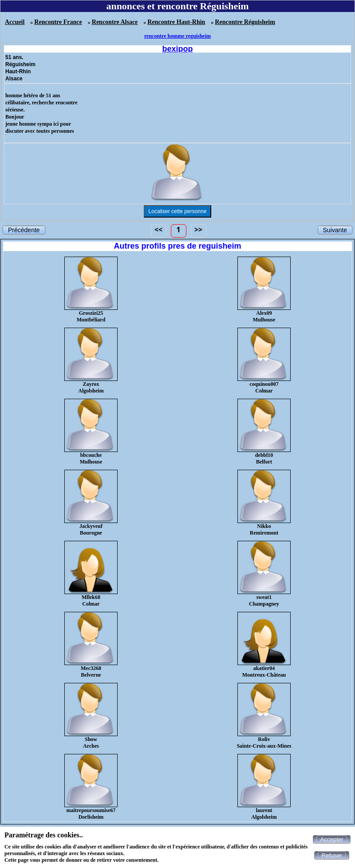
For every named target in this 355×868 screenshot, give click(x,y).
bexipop (177, 49)
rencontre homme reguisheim (177, 36)
